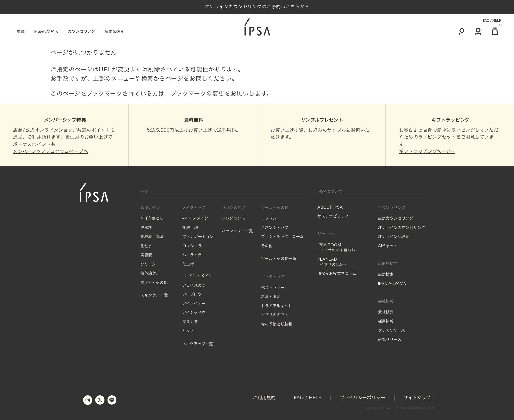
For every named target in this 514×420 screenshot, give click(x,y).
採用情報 (386, 321)
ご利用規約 (264, 398)
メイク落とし (152, 218)
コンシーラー (194, 246)
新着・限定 (271, 296)
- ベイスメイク (195, 218)
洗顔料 (146, 227)
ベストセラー (273, 287)
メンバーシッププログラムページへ (50, 151)
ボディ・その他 (154, 282)
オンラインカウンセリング (402, 227)
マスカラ (190, 322)
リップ (188, 331)
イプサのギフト (275, 315)
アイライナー (194, 303)
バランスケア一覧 (237, 231)
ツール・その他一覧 (279, 258)
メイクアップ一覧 (198, 344)
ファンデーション (198, 236)
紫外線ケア (150, 273)
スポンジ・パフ (275, 227)
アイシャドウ (194, 312)
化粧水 (146, 246)
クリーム (148, 264)
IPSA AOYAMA (392, 283)
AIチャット (388, 246)
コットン (269, 218)
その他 (267, 246)
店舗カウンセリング (396, 218)
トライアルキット (277, 306)
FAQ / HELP (492, 20)
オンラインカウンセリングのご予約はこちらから (257, 7)
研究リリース (390, 339)
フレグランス (233, 218)
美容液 (146, 255)
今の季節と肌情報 (277, 324)
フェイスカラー (196, 285)
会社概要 (386, 312)
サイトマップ (417, 398)
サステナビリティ (333, 216)
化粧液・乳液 (152, 236)
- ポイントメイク (197, 276)
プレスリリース (391, 330)
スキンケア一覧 (154, 295)
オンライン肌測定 (394, 236)
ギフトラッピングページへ (427, 151)
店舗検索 (386, 274)
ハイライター (194, 255)
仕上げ (188, 264)
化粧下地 (190, 227)
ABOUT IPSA (330, 207)
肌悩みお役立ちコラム (337, 273)
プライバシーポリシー (362, 398)
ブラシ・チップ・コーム (282, 236)
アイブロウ (192, 294)
